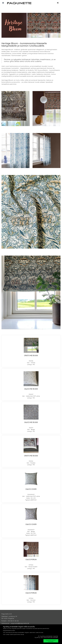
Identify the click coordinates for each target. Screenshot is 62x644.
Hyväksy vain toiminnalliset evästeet (46, 637)
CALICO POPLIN (31, 559)
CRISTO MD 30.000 (31, 356)
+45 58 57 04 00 (13, 621)
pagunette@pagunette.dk (20, 623)
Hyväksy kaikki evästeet (51, 641)
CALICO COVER (31, 489)
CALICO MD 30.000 (31, 389)
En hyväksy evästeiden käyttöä (48, 636)
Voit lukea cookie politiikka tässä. (14, 634)
